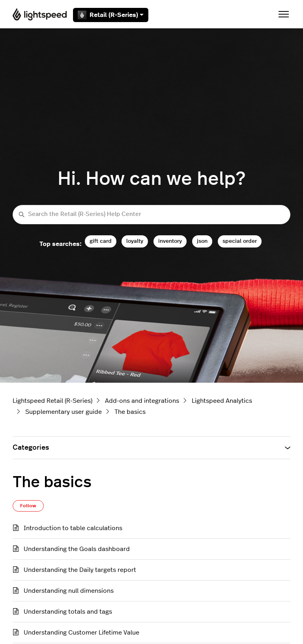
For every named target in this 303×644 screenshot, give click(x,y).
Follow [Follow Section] (28, 506)
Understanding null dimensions (69, 591)
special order (240, 241)
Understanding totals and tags (68, 612)
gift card (101, 241)
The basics (130, 412)
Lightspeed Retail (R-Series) (52, 401)
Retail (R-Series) (111, 15)
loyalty (135, 241)
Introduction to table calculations (73, 528)
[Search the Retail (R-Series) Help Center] (151, 215)
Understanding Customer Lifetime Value (81, 633)
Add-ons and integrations (142, 401)
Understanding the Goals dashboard (77, 549)
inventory (170, 241)
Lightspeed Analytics (222, 401)
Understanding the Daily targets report (80, 570)
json (202, 241)
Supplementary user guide (64, 412)
